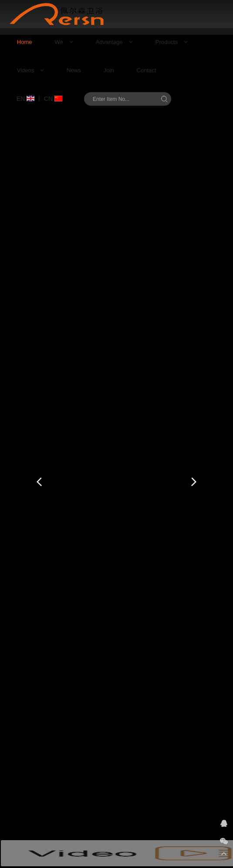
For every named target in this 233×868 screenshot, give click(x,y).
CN (53, 99)
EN (25, 99)
